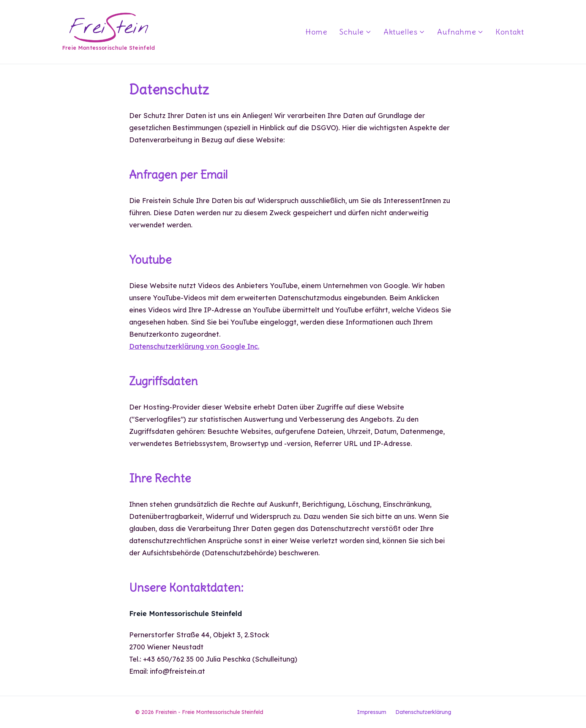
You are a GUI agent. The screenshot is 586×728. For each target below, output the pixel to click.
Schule (355, 32)
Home (316, 32)
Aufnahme (460, 32)
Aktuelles (404, 32)
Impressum (372, 712)
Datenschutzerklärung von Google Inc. (194, 346)
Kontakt (510, 32)
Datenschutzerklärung (423, 712)
